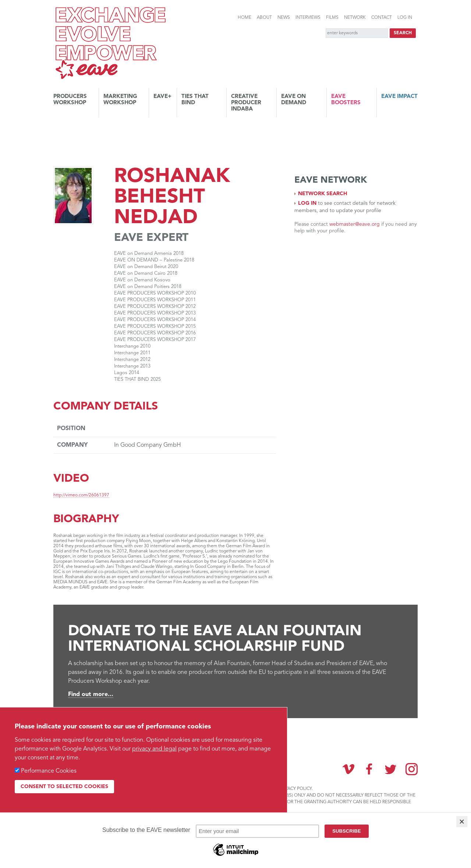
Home (245, 18)
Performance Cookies (49, 771)
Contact (382, 18)
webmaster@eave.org (355, 224)
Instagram (412, 769)
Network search (323, 194)
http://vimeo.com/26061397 (81, 495)
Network (355, 18)
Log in (405, 18)
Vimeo (348, 769)
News (284, 18)
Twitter (390, 769)
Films (332, 18)
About (264, 18)
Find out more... (91, 695)
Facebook (369, 769)
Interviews (308, 18)
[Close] (462, 822)
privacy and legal (154, 749)
